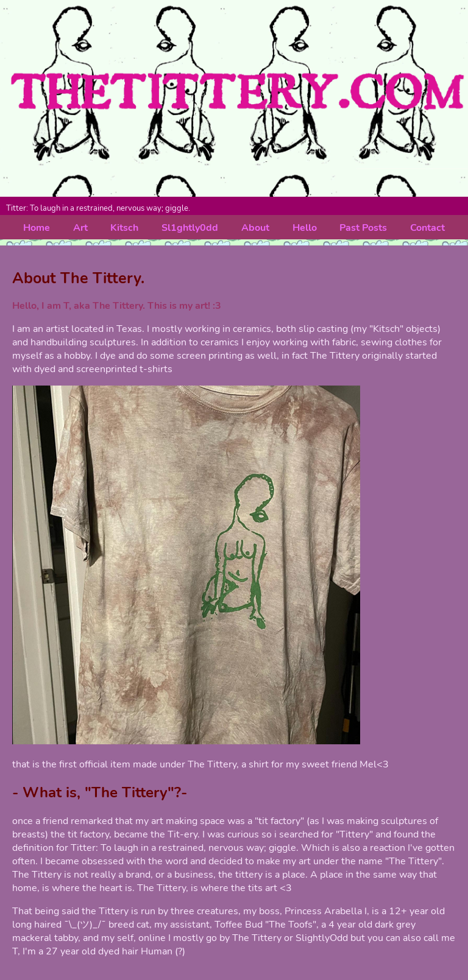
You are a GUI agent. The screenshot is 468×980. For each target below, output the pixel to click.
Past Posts (363, 228)
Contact (427, 228)
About (255, 228)
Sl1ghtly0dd (190, 228)
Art (80, 228)
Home (37, 228)
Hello (305, 228)
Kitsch (124, 228)
